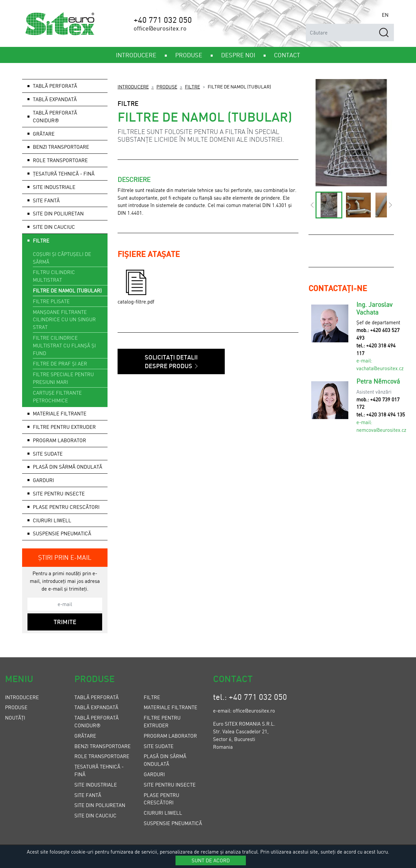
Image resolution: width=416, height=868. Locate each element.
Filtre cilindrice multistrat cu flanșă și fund (64, 345)
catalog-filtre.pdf (136, 287)
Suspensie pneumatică (62, 533)
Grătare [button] (44, 134)
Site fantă (88, 795)
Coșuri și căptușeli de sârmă (62, 258)
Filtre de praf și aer (60, 363)
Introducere (133, 86)
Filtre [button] (41, 241)
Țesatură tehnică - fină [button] (64, 174)
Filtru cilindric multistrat (54, 276)
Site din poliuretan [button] (58, 213)
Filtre (192, 86)
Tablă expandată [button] (55, 99)
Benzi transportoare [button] (61, 147)
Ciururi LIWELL (52, 520)
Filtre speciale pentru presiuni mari (63, 378)
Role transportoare (60, 160)
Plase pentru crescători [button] (66, 507)
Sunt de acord (211, 860)
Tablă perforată (96, 697)
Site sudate (48, 454)
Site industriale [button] (54, 187)
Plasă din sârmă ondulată (67, 467)
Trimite (65, 622)
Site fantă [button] (46, 200)
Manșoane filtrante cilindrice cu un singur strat (64, 320)
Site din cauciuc (54, 227)
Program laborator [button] (59, 440)
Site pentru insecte (170, 785)
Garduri (154, 774)
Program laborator (170, 736)
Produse (167, 86)
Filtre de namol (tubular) (67, 290)
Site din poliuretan (100, 805)
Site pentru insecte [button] (59, 493)
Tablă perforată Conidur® (55, 116)
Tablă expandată (96, 707)
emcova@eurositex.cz (383, 430)
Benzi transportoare (102, 746)
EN (385, 15)
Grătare (85, 736)
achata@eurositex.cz (381, 368)
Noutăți (15, 718)
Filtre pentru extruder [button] (64, 427)
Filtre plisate (51, 301)
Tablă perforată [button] (55, 86)
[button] (312, 205)
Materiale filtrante (170, 707)
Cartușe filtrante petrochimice (57, 396)
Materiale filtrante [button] (60, 413)
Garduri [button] (43, 480)
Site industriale (96, 785)
